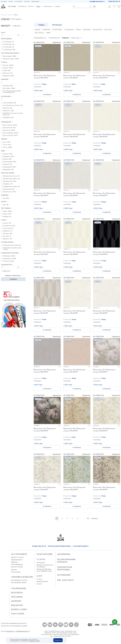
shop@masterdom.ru (97, 1)
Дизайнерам (35, 1)
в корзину (47, 94)
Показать (13, 279)
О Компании (18, 588)
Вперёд (95, 518)
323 (88, 518)
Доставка (4, 1)
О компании (18, 1)
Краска (14, 570)
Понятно (58, 640)
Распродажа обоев (19, 582)
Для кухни (108, 30)
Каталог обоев (17, 567)
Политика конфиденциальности (14, 623)
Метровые (87, 30)
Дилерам (16, 601)
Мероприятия (42, 581)
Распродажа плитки (19, 580)
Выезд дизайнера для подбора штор (44, 570)
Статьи (39, 579)
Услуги (41, 559)
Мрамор (14, 562)
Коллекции (57, 25)
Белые (78, 30)
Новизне (65, 38)
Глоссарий (18, 614)
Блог (39, 576)
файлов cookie (35, 641)
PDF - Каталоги (65, 580)
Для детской (97, 30)
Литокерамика (17, 564)
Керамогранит (17, 560)
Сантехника (16, 572)
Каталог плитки (17, 557)
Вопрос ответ (19, 609)
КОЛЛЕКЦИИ (57, 30)
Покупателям (44, 554)
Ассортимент (19, 554)
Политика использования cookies (14, 626)
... (83, 518)
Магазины (17, 597)
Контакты (27, 1)
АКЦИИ (37, 30)
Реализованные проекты (66, 561)
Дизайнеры (64, 554)
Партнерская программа (65, 568)
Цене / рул (76, 38)
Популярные (69, 30)
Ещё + (49, 33)
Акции (39, 584)
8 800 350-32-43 (114, 1)
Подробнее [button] (37, 87)
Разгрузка (41, 563)
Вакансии (17, 605)
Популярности (54, 38)
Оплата (11, 1)
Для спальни (39, 33)
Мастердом (10, 631)
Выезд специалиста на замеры (45, 566)
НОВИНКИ (46, 30)
